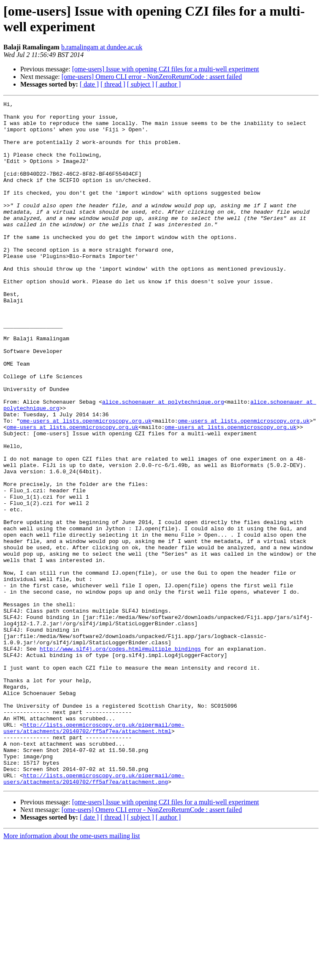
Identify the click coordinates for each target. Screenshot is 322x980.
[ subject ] (141, 84)
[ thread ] (113, 84)
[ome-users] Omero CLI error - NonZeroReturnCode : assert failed (152, 77)
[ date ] (89, 84)
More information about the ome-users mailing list (72, 973)
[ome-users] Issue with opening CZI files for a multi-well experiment (166, 69)
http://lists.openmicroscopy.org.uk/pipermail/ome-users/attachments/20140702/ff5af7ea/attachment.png (94, 915)
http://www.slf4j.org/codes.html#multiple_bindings (120, 759)
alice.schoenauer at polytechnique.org (163, 462)
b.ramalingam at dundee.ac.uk (102, 47)
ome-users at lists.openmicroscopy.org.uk (86, 485)
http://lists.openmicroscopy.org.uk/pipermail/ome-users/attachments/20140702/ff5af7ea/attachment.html (94, 854)
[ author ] (168, 84)
